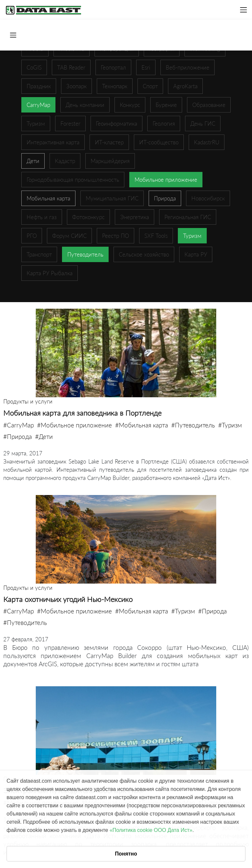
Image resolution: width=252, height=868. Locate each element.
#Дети (44, 436)
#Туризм (230, 425)
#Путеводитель (193, 425)
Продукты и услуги (28, 401)
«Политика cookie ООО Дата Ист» (151, 830)
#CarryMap (19, 425)
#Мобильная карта (142, 425)
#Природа (18, 436)
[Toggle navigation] (243, 10)
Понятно (126, 854)
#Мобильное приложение (74, 425)
